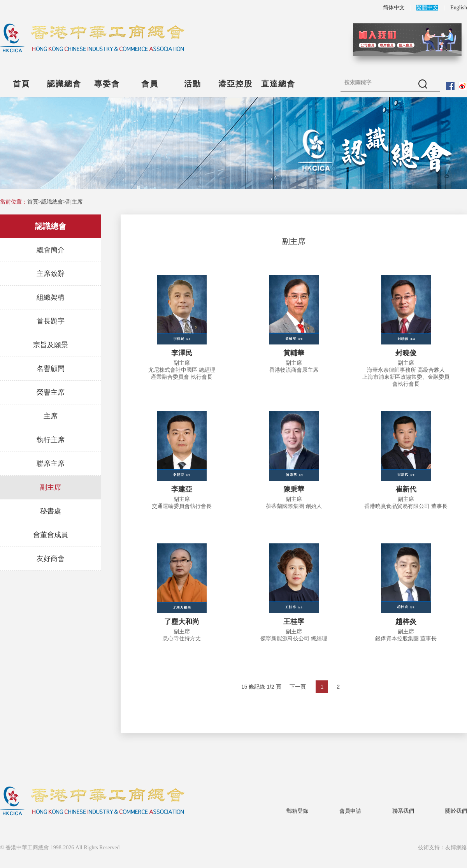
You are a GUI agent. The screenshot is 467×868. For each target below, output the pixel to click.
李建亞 (182, 489)
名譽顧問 (51, 369)
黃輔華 (294, 353)
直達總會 (278, 84)
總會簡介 (51, 250)
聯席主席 (51, 464)
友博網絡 (456, 848)
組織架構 (51, 297)
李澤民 (182, 353)
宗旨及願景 (51, 345)
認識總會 (64, 84)
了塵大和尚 (182, 622)
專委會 (107, 84)
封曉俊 (406, 353)
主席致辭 (51, 274)
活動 (193, 84)
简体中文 (394, 8)
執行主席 (51, 440)
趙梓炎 (406, 622)
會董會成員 (51, 535)
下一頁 (298, 687)
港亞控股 (235, 84)
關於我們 (456, 811)
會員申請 (350, 811)
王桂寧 (294, 622)
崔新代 (406, 489)
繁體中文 (427, 8)
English (459, 8)
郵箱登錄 (297, 811)
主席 (51, 416)
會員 (150, 84)
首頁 (21, 84)
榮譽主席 (51, 392)
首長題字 (51, 321)
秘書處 (51, 511)
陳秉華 (294, 489)
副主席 (74, 202)
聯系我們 (403, 811)
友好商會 (51, 559)
